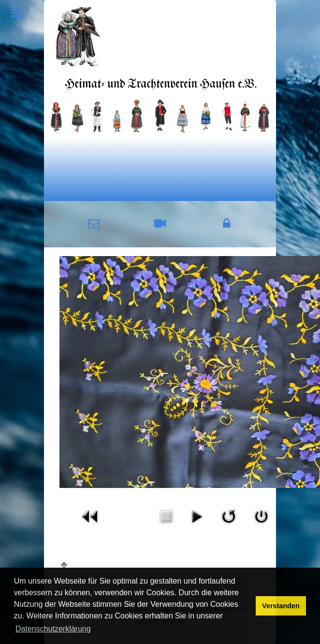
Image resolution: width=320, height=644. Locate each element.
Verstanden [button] (281, 606)
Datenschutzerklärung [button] (53, 629)
